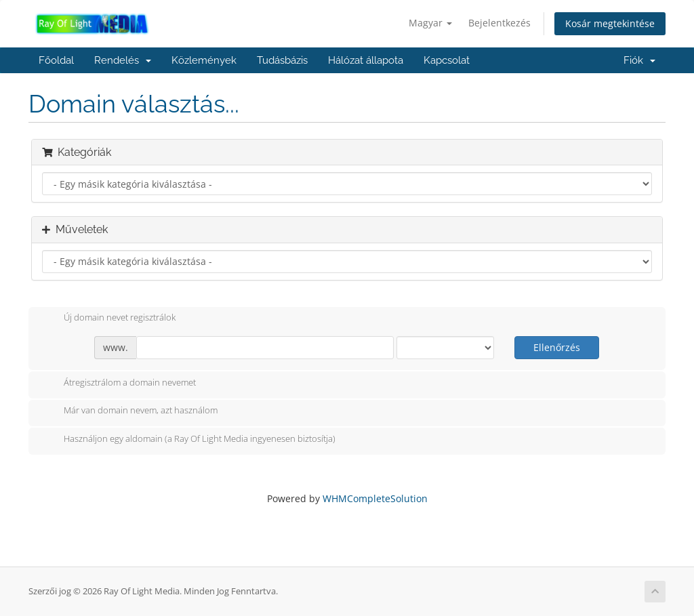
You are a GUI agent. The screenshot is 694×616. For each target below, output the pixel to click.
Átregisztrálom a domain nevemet (119, 384)
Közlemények (204, 60)
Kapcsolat (447, 60)
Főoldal (56, 60)
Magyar (430, 23)
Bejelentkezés (499, 23)
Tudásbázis (282, 60)
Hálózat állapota (366, 60)
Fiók (639, 60)
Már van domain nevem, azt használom (130, 411)
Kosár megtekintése (610, 23)
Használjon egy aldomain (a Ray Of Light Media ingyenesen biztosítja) (189, 440)
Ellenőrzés (557, 347)
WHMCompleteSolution (375, 498)
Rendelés (123, 60)
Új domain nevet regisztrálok (109, 319)
